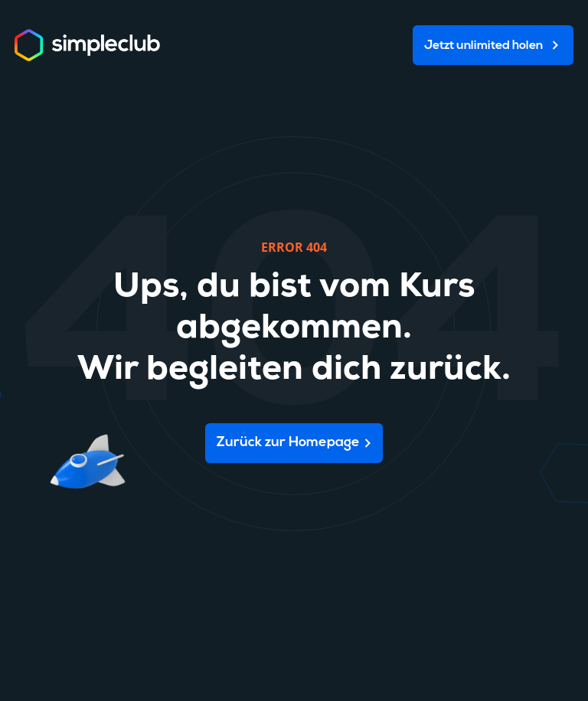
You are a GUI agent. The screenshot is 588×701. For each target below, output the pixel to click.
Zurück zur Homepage (288, 443)
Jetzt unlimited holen (483, 46)
